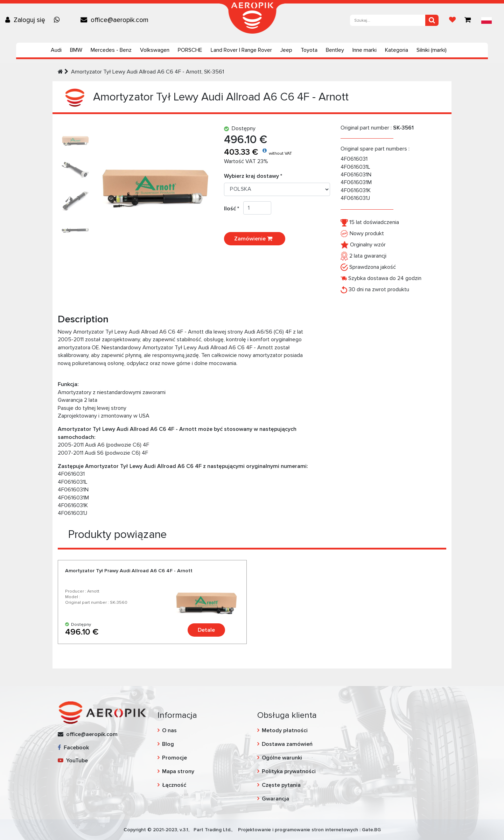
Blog (168, 744)
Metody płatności (285, 730)
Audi (56, 50)
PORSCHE (190, 50)
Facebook (73, 748)
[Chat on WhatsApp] (58, 20)
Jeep (286, 50)
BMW (76, 50)
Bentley (335, 50)
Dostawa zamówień (287, 744)
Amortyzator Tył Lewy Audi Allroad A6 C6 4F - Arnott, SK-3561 (148, 72)
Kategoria (397, 50)
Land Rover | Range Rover (241, 50)
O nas (169, 730)
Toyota (309, 50)
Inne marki (365, 50)
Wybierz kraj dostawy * (253, 176)
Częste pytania (281, 785)
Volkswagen (155, 50)
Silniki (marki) (432, 50)
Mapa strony (178, 771)
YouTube (73, 761)
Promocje (174, 758)
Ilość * (234, 209)
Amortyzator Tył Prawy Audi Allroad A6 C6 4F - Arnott (129, 571)
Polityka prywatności (289, 771)
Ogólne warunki (282, 758)
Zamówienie (255, 239)
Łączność (174, 785)
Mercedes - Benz (111, 50)
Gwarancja (275, 799)
